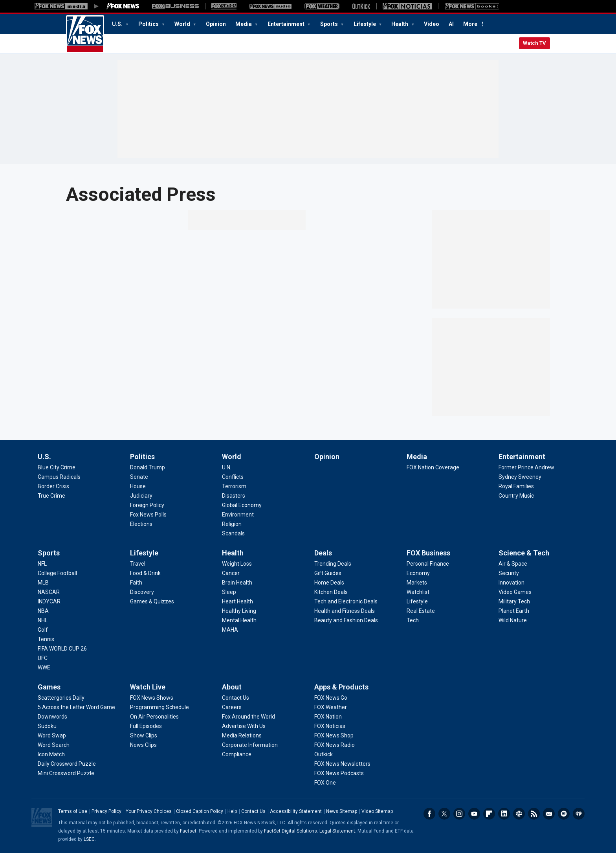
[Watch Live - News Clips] (143, 745)
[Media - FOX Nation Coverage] (433, 467)
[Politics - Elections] (141, 524)
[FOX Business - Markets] (417, 583)
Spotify (564, 814)
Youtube (474, 814)
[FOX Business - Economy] (418, 573)
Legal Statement (337, 831)
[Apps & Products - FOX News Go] (331, 698)
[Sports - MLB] (43, 583)
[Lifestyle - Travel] (138, 564)
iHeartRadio (579, 814)
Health (400, 24)
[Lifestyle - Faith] (136, 583)
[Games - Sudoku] (47, 726)
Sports (330, 24)
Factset (188, 831)
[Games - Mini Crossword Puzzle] (66, 773)
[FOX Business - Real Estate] (421, 611)
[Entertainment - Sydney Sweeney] (520, 477)
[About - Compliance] (237, 754)
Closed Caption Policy (200, 811)
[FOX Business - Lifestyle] (417, 601)
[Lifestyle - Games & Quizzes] (152, 601)
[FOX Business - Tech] (413, 620)
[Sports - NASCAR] (49, 592)
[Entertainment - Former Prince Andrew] (526, 467)
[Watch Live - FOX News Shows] (152, 698)
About (232, 687)
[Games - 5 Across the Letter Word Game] (76, 707)
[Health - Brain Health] (237, 583)
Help (232, 811)
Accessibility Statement (296, 811)
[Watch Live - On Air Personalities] (154, 717)
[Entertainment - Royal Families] (516, 486)
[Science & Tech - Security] (509, 573)
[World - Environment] (238, 515)
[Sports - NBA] (43, 611)
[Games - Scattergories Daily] (61, 698)
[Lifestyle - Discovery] (142, 592)
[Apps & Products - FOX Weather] (331, 707)
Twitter (444, 814)
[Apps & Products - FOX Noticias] (330, 726)
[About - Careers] (232, 707)
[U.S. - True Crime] (51, 496)
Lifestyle (365, 24)
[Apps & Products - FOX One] (325, 783)
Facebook (429, 814)
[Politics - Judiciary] (141, 496)
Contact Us (253, 811)
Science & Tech (524, 553)
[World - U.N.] (227, 467)
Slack (519, 814)
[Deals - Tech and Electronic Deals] (346, 601)
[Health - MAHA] (230, 630)
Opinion (216, 24)
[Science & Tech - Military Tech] (514, 601)
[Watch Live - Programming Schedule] (159, 707)
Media (244, 24)
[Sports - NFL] (42, 564)
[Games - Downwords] (52, 717)
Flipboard (489, 814)
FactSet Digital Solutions (291, 831)
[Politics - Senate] (139, 477)
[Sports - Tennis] (46, 639)
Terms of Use (73, 811)
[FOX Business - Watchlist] (418, 592)
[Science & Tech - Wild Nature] (513, 620)
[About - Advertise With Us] (244, 726)
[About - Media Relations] (242, 735)
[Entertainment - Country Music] (516, 496)
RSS (534, 814)
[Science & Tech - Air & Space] (513, 564)
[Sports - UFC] (43, 658)
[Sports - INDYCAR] (49, 601)
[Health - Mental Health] (239, 620)
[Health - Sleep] (229, 592)
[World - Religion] (232, 524)
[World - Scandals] (233, 533)
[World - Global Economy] (242, 505)
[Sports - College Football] (57, 573)
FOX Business (428, 553)
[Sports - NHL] (43, 620)
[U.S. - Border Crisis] (53, 486)
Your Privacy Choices (149, 811)
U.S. (118, 24)
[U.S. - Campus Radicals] (59, 477)
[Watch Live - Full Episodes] (146, 726)
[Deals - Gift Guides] (328, 573)
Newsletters (549, 814)
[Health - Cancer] (231, 573)
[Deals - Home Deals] (329, 583)
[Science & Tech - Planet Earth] (514, 611)
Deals (323, 553)
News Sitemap (342, 811)
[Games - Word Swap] (52, 735)
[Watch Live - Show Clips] (144, 735)
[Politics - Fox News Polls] (148, 515)
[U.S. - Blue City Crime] (57, 467)
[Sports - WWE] (44, 667)
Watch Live (148, 687)
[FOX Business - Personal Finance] (428, 564)
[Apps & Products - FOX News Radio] (335, 745)
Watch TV (534, 43)
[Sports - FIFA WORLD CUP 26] (62, 649)
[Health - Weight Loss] (237, 564)
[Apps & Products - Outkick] (324, 754)
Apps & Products (341, 687)
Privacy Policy (106, 811)
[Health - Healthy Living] (239, 611)
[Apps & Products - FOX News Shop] (334, 735)
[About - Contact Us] (236, 698)
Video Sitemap (377, 811)
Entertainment (287, 24)
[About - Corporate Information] (250, 745)
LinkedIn (504, 814)
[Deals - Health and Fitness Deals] (345, 611)
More (470, 24)
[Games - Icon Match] (51, 754)
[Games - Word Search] (54, 745)
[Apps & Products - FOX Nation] (328, 717)
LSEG (89, 839)
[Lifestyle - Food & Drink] (145, 573)
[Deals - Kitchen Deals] (331, 592)
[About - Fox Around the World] (248, 717)
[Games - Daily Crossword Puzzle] (67, 764)
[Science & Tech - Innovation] (511, 583)
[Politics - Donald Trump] (148, 467)
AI (451, 24)
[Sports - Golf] (43, 630)
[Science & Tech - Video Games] (515, 592)
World (183, 24)
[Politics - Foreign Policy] (147, 505)
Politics (149, 24)
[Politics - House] (138, 486)
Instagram (459, 814)
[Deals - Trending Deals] (333, 564)
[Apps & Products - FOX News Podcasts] (339, 773)
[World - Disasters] (234, 496)
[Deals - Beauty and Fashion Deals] (346, 620)
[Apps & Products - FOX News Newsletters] (342, 764)
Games (49, 687)
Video (432, 24)
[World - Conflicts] (233, 477)
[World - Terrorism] (234, 486)
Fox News (85, 34)
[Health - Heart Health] (237, 601)
